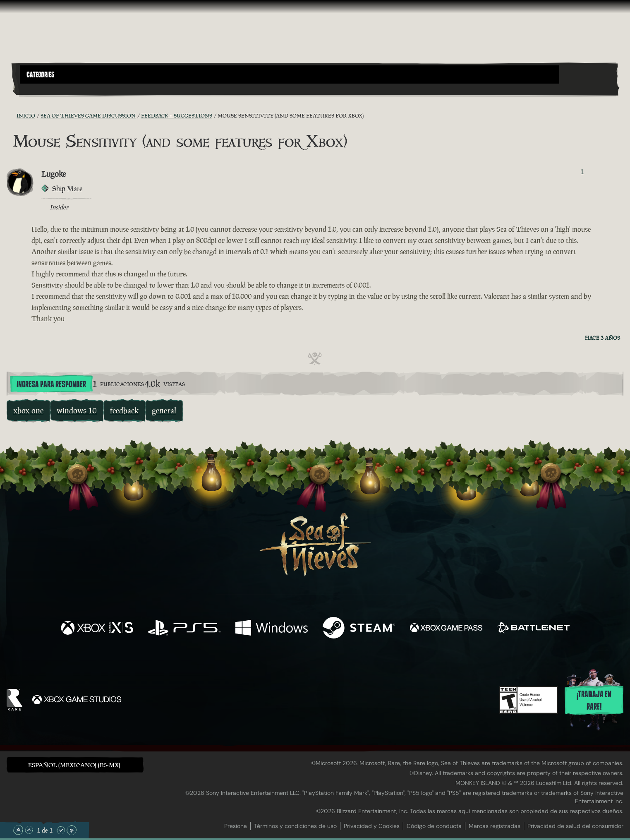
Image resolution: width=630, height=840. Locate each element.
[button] (290, 74)
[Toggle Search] (43, 89)
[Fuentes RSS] (12, 115)
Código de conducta (434, 826)
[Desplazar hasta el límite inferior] (72, 830)
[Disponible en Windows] (272, 629)
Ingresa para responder (51, 384)
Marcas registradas (495, 826)
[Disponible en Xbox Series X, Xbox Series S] (97, 629)
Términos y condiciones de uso (295, 826)
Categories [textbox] (41, 75)
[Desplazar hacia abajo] (61, 830)
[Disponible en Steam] (359, 629)
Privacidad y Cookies (372, 826)
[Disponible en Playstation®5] (184, 629)
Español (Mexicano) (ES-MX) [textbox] (74, 765)
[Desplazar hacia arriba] (29, 830)
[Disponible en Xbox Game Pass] (446, 629)
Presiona (236, 826)
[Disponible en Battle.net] (533, 629)
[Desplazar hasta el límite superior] (18, 830)
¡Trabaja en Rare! (594, 701)
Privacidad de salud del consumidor (575, 826)
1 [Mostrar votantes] (582, 172)
